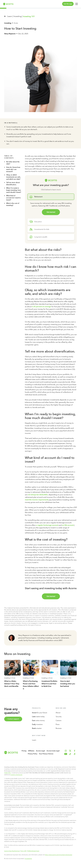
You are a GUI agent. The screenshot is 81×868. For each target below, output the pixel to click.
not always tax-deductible (38, 495)
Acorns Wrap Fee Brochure (12, 851)
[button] (75, 754)
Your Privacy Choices (46, 754)
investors (37, 724)
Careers (59, 720)
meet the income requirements (37, 500)
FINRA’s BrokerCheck (33, 851)
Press (58, 724)
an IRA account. (68, 525)
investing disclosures (16, 775)
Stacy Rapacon (10, 34)
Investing (8, 23)
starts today (38, 717)
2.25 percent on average (42, 307)
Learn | (10, 16)
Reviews (59, 728)
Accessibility (28, 859)
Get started (51, 212)
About (58, 713)
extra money (38, 720)
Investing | (18, 16)
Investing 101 (29, 16)
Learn (34, 740)
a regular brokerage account (47, 525)
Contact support (13, 719)
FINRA (6, 773)
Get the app (68, 4)
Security (59, 717)
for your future (40, 713)
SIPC (10, 773)
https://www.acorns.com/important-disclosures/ (59, 855)
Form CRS (23, 851)
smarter (37, 728)
